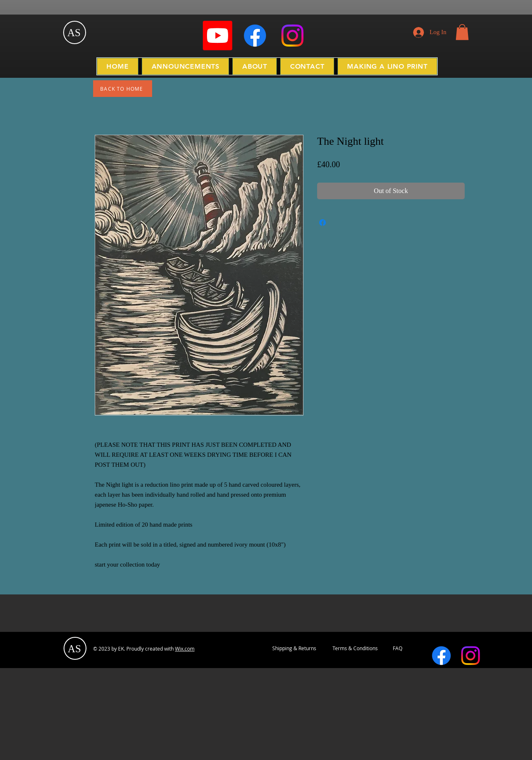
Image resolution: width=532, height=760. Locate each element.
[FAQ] (398, 649)
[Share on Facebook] (323, 223)
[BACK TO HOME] (123, 89)
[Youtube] (218, 36)
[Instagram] (292, 36)
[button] (462, 32)
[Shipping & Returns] (294, 649)
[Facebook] (255, 36)
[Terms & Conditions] (355, 649)
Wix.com (185, 649)
